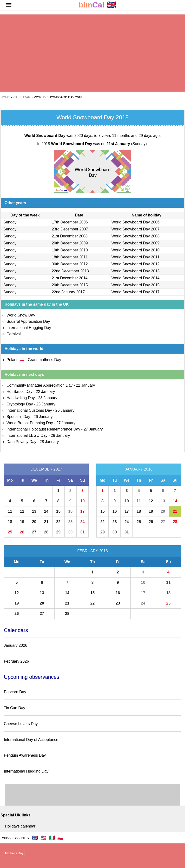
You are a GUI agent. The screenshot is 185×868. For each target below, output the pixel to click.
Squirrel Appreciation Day (28, 321)
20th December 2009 (70, 243)
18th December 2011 (70, 257)
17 (83, 511)
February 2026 (16, 661)
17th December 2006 (70, 222)
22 (58, 522)
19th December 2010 (70, 250)
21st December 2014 (70, 278)
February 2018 (93, 551)
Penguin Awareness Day (25, 755)
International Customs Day (29, 410)
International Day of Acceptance (31, 740)
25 (10, 532)
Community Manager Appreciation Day (40, 385)
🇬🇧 (97, 5)
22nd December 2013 (70, 271)
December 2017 (46, 469)
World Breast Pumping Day (30, 423)
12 (22, 511)
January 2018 (139, 469)
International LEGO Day (27, 435)
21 (46, 522)
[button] (9, 5)
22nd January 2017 (68, 292)
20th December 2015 (70, 285)
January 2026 (16, 645)
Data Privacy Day (21, 442)
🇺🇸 (43, 838)
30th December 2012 (70, 264)
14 (46, 511)
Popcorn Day (15, 692)
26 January (65, 410)
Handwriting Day (21, 398)
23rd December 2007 (70, 229)
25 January (46, 404)
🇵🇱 (60, 838)
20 (34, 522)
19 (22, 522)
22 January (85, 385)
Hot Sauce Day (20, 392)
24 (83, 522)
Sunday (10, 222)
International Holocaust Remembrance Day (43, 429)
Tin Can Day (14, 708)
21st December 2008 (70, 236)
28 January (60, 435)
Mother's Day (14, 853)
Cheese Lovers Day (21, 724)
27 (34, 532)
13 (34, 511)
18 (10, 522)
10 (83, 501)
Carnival (14, 334)
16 (70, 511)
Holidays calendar (20, 826)
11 (10, 511)
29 (58, 532)
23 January (48, 398)
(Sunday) (127, 144)
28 (46, 532)
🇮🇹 (52, 838)
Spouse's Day (18, 417)
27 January (66, 423)
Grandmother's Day (44, 360)
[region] (92, 53)
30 (70, 532)
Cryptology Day (20, 404)
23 (70, 522)
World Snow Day (21, 315)
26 (22, 532)
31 (83, 532)
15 (58, 511)
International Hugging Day (29, 328)
